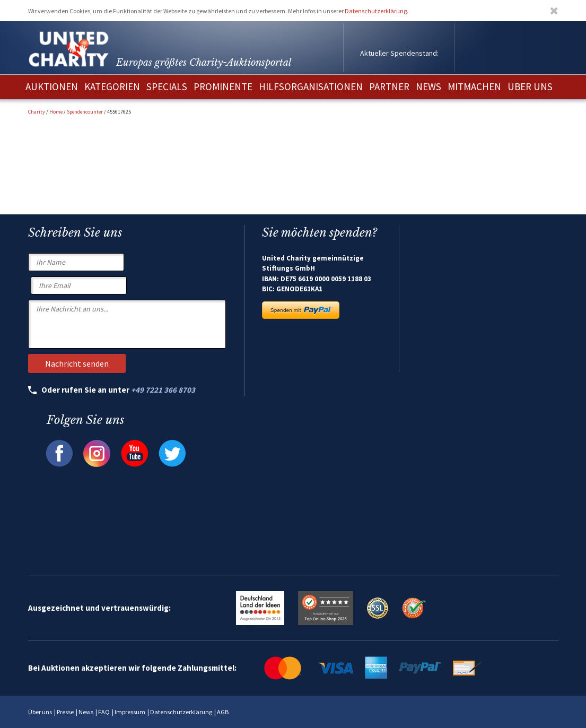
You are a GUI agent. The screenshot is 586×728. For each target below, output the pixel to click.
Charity (37, 112)
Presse (65, 712)
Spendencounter (85, 112)
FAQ (104, 712)
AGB (223, 712)
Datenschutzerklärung (376, 11)
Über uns (40, 712)
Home (56, 112)
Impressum (130, 712)
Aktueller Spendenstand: (399, 53)
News (86, 712)
